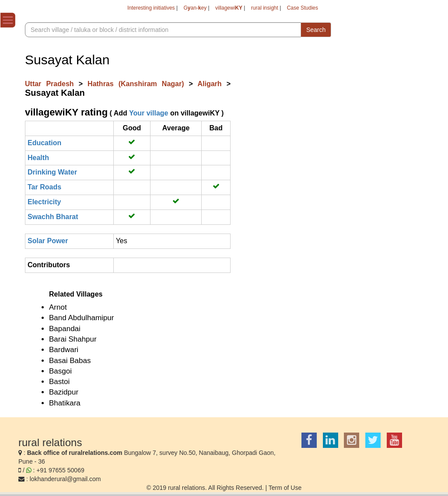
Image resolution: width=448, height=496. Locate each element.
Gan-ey (195, 8)
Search (316, 30)
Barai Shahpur (73, 339)
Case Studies (303, 8)
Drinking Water (52, 172)
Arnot (58, 307)
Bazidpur (64, 392)
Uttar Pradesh (52, 84)
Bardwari (64, 350)
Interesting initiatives (151, 8)
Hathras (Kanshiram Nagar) (138, 84)
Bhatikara (65, 403)
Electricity (44, 202)
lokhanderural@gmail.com (65, 479)
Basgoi (60, 371)
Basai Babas (70, 361)
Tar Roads (44, 187)
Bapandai (65, 329)
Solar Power (48, 241)
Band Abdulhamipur (81, 318)
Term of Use (285, 488)
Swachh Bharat (53, 217)
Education (44, 143)
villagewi (229, 8)
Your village (149, 113)
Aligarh (212, 84)
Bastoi (59, 382)
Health (38, 158)
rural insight (265, 8)
